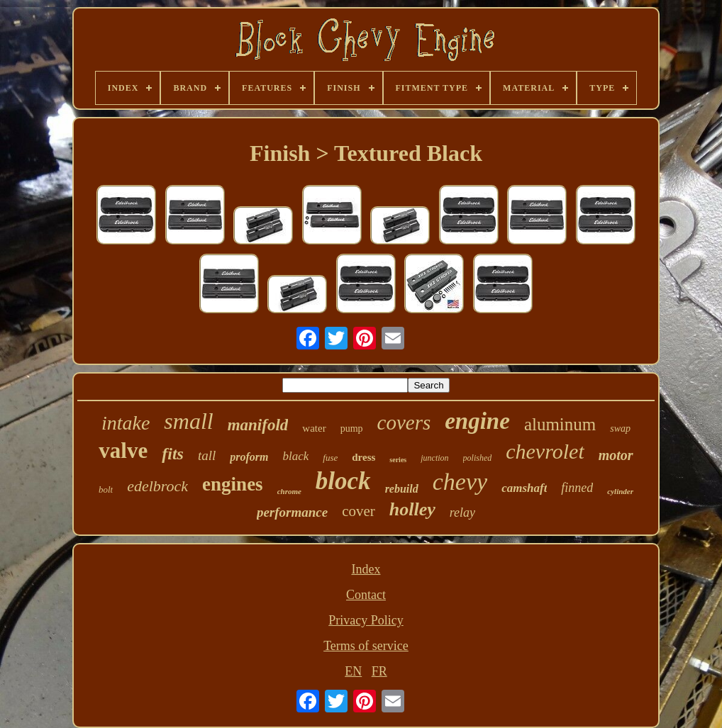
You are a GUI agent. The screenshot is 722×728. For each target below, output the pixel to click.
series (398, 460)
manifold (258, 425)
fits (173, 454)
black (295, 456)
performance (292, 512)
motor (616, 455)
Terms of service (366, 646)
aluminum (560, 424)
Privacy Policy (366, 620)
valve (123, 450)
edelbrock (157, 486)
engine (477, 421)
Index (366, 569)
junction (434, 458)
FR (379, 671)
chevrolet (545, 451)
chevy (460, 482)
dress (363, 457)
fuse (330, 458)
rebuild (402, 489)
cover (359, 511)
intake (126, 423)
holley (412, 509)
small (188, 421)
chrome (289, 491)
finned (577, 488)
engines (233, 484)
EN (353, 671)
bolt (106, 489)
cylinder (620, 491)
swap (620, 429)
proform (249, 457)
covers (404, 422)
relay (462, 513)
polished (478, 458)
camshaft (524, 488)
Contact (366, 595)
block (343, 481)
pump (352, 429)
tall (207, 455)
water (314, 428)
